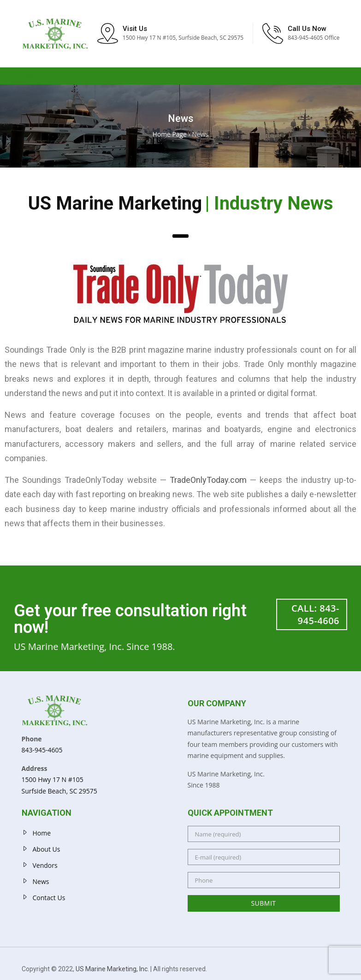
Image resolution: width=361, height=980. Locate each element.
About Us (47, 851)
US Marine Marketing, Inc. (112, 971)
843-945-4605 (42, 752)
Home (42, 835)
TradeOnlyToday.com (208, 482)
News (41, 884)
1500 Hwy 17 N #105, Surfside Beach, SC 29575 (183, 39)
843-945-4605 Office (314, 39)
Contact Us (49, 900)
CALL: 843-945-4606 (315, 616)
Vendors (45, 868)
